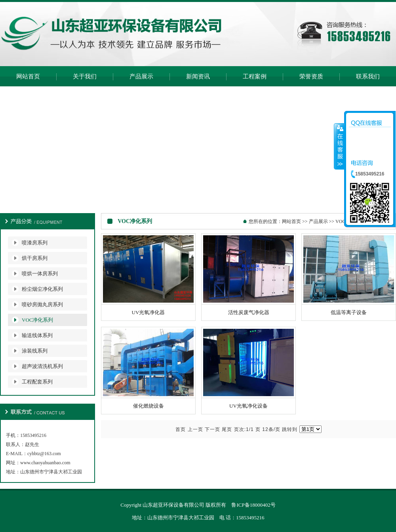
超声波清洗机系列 (42, 366)
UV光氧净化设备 (248, 406)
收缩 (339, 146)
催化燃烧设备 (148, 406)
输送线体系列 (37, 335)
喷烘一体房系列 (40, 274)
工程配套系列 (37, 382)
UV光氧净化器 (148, 312)
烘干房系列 (35, 258)
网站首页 (291, 221)
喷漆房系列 (35, 243)
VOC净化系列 (37, 320)
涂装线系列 (35, 351)
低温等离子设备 (349, 312)
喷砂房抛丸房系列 (42, 304)
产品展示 (318, 221)
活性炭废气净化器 (249, 312)
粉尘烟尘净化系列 (42, 289)
